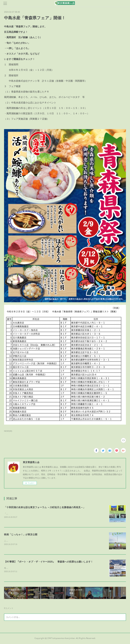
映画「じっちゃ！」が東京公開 (21, 535)
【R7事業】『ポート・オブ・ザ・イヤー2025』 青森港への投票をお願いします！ (48, 562)
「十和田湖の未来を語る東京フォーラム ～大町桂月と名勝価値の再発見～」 (45, 507)
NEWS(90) (8, 431)
